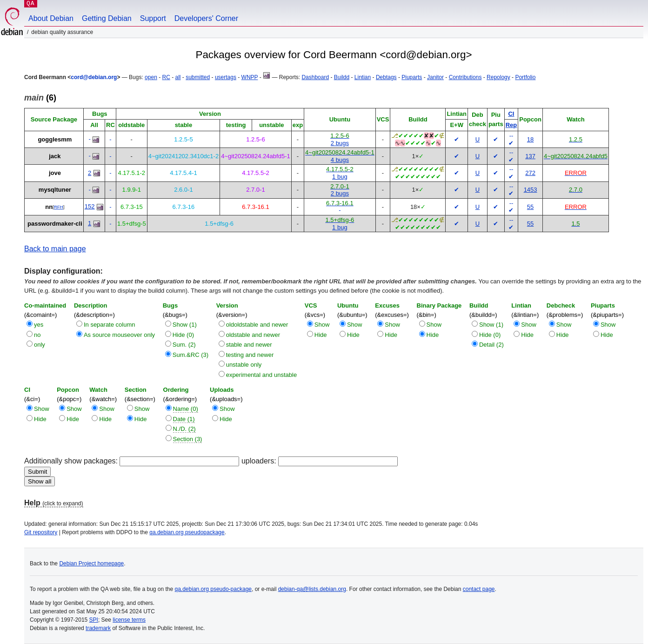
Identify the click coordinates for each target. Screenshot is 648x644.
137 (530, 156)
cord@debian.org (94, 77)
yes (39, 325)
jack (55, 156)
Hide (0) (183, 335)
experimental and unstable (262, 375)
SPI (94, 620)
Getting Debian (107, 18)
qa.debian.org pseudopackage (187, 532)
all (178, 77)
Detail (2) (491, 345)
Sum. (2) (184, 345)
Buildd (342, 77)
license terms (129, 620)
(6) (40, 98)
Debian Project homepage (91, 563)
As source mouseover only (119, 335)
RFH (59, 207)
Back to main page (55, 249)
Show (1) (185, 325)
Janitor (435, 77)
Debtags (386, 77)
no (37, 335)
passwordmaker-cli (55, 224)
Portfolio (525, 77)
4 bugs (340, 160)
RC (166, 77)
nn (49, 207)
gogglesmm (55, 139)
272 (530, 173)
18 (530, 139)
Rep (511, 125)
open (151, 77)
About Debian (51, 18)
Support (153, 18)
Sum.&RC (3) (190, 355)
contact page (479, 589)
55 (530, 207)
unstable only (244, 365)
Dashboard (315, 77)
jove (55, 173)
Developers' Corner (206, 18)
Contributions (465, 77)
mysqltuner (55, 190)
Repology (498, 77)
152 (90, 206)
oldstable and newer (253, 335)
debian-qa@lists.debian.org (312, 589)
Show (322, 325)
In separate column (110, 325)
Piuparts (412, 77)
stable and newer (249, 345)
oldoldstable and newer (257, 325)
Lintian (363, 77)
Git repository (41, 532)
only (40, 345)
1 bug (340, 177)
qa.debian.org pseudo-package (213, 589)
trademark (98, 628)
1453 (531, 190)
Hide (321, 335)
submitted (198, 77)
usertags (226, 77)
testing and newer (250, 355)
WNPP (250, 77)
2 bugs (340, 143)
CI (511, 114)
